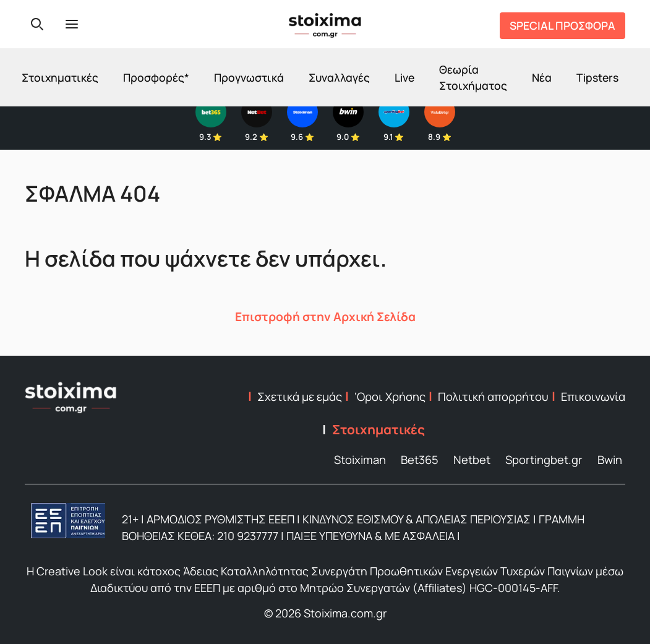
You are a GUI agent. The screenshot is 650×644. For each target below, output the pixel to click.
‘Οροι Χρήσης (390, 397)
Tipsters (597, 77)
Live (404, 77)
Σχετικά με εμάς (300, 397)
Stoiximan (360, 460)
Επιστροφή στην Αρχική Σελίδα (325, 317)
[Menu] (72, 24)
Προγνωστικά (249, 77)
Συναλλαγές (339, 77)
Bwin (610, 460)
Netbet (472, 460)
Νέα (542, 77)
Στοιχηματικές (60, 77)
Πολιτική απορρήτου (493, 397)
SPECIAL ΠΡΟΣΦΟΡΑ (562, 25)
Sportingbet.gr (544, 460)
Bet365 (420, 460)
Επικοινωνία (593, 397)
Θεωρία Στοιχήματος (473, 77)
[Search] (37, 24)
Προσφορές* (156, 77)
